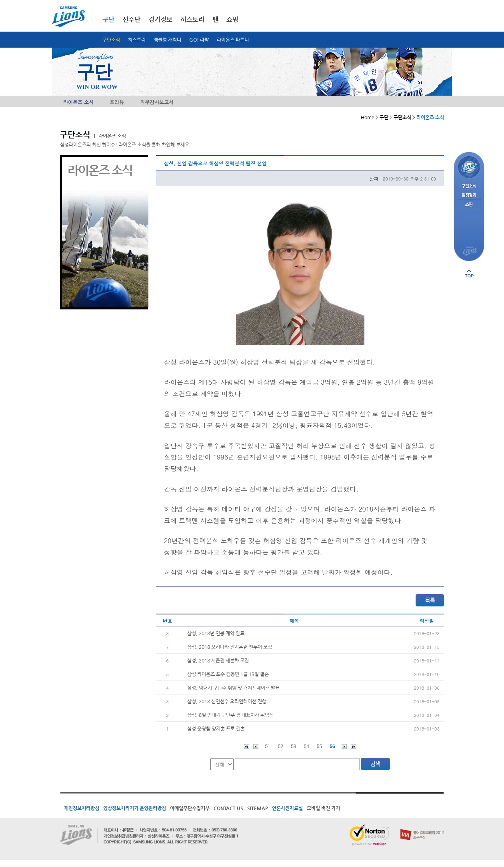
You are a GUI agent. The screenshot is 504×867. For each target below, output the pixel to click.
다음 (344, 747)
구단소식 (111, 40)
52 (281, 747)
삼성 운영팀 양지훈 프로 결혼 (216, 729)
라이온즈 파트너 (233, 40)
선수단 (131, 19)
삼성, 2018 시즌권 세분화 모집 (218, 660)
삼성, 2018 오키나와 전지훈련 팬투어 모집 (230, 647)
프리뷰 (117, 102)
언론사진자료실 (287, 808)
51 (267, 747)
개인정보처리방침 (82, 808)
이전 (256, 747)
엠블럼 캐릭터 (167, 40)
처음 (247, 747)
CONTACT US (228, 808)
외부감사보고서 (157, 102)
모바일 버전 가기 (323, 808)
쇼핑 (232, 19)
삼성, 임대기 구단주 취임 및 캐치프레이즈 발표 (233, 688)
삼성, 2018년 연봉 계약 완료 (216, 633)
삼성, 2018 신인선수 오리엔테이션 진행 (227, 701)
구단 (108, 19)
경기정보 (160, 19)
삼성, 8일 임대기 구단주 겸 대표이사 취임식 (230, 715)
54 (307, 747)
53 (293, 747)
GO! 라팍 (199, 40)
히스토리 (137, 40)
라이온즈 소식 (78, 102)
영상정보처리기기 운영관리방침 (135, 808)
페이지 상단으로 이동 (469, 273)
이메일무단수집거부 (190, 808)
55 (319, 747)
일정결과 (469, 196)
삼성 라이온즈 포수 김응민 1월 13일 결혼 (228, 674)
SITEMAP (258, 808)
